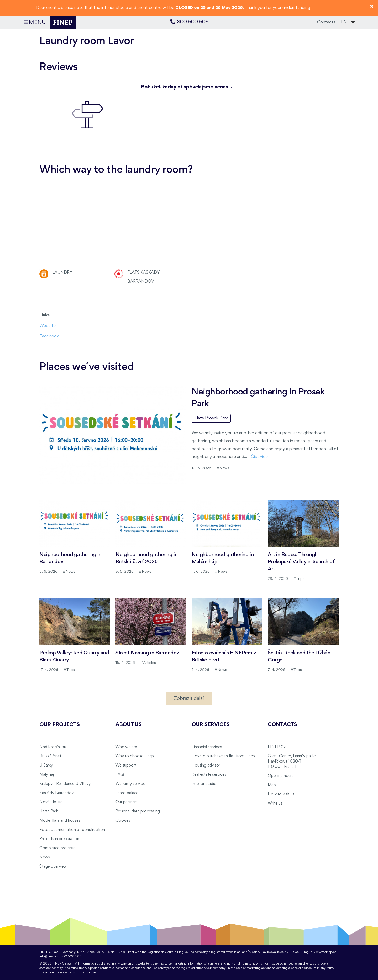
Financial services (207, 747)
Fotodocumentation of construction (72, 830)
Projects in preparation (59, 839)
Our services (211, 725)
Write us (275, 804)
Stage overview (53, 867)
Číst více (259, 457)
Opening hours (281, 776)
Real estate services (209, 775)
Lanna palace (127, 793)
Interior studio (204, 784)
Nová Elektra (51, 802)
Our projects (60, 725)
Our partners (127, 802)
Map (272, 785)
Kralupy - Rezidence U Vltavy (65, 784)
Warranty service (130, 784)
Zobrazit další (189, 698)
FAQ (120, 775)
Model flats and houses (60, 821)
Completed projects (57, 848)
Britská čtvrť (50, 756)
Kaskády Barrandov (57, 793)
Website (48, 326)
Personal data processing (138, 811)
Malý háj (47, 775)
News (44, 857)
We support (126, 765)
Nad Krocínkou (53, 747)
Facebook (49, 336)
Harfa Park (49, 811)
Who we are (126, 747)
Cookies (123, 821)
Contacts (326, 22)
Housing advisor (206, 765)
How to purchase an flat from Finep (223, 756)
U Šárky (46, 765)
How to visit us (281, 794)
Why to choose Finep (135, 756)
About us (129, 725)
